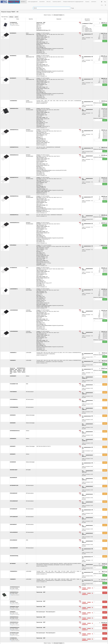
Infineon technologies (30, 415)
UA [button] (102, 5)
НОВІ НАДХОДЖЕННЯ (33, 2)
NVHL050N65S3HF (14, 548)
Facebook (87, 2)
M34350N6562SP (13, 478)
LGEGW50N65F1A (14, 289)
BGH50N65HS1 (13, 56)
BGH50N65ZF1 (13, 78)
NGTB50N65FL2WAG (14, 633)
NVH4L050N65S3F (14, 532)
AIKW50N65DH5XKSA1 (15, 587)
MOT (27, 564)
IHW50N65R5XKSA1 (14, 155)
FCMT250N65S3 (13, 392)
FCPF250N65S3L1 (14, 399)
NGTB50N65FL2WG (14, 485)
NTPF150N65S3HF (14, 517)
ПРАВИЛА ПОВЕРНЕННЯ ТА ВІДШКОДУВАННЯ (73, 2)
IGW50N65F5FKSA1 (14, 130)
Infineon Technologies (30, 446)
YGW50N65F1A (13, 353)
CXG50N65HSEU (13, 101)
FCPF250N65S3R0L (14, 407)
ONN (27, 384)
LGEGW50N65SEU (14, 331)
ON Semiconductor (30, 392)
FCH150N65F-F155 (14, 384)
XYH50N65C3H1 (13, 638)
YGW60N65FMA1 (14, 571)
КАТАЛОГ (23, 2)
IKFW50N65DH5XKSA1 (15, 431)
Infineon (28, 147)
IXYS (27, 245)
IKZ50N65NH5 (13, 462)
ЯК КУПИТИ (42, 2)
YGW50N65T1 (13, 360)
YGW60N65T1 (13, 579)
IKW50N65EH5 (13, 439)
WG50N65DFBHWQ (14, 556)
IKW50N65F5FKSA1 (14, 177)
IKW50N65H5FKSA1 (14, 196)
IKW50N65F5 (13, 446)
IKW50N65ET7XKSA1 (14, 607)
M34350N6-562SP (14, 470)
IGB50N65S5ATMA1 (14, 108)
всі (87, 20)
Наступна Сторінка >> (59, 15)
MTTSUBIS (28, 470)
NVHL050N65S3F (14, 540)
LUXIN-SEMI (29, 353)
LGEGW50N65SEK (14, 310)
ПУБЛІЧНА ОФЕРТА (57, 2)
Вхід (105, 2)
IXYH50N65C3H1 (13, 23)
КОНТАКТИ (94, 2)
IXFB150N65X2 (13, 245)
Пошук (72, 8)
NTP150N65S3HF (14, 509)
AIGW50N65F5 (13, 376)
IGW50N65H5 (13, 415)
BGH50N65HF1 (13, 33)
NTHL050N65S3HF (14, 501)
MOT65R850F (13, 564)
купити (105, 25)
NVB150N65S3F (13, 524)
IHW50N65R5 (13, 423)
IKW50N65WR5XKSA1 (15, 223)
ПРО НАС (49, 2)
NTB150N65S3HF (14, 493)
